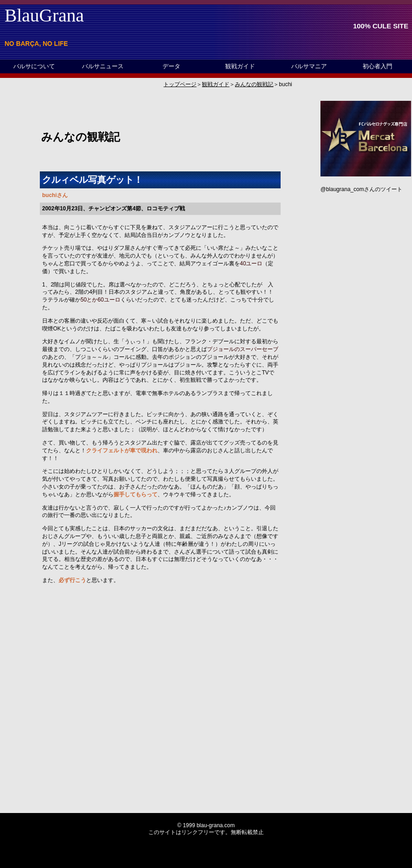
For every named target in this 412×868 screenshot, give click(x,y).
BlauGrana (44, 15)
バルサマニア (309, 66)
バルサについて (34, 66)
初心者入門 (377, 66)
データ (171, 66)
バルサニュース (103, 66)
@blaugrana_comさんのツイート (361, 189)
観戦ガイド (240, 66)
